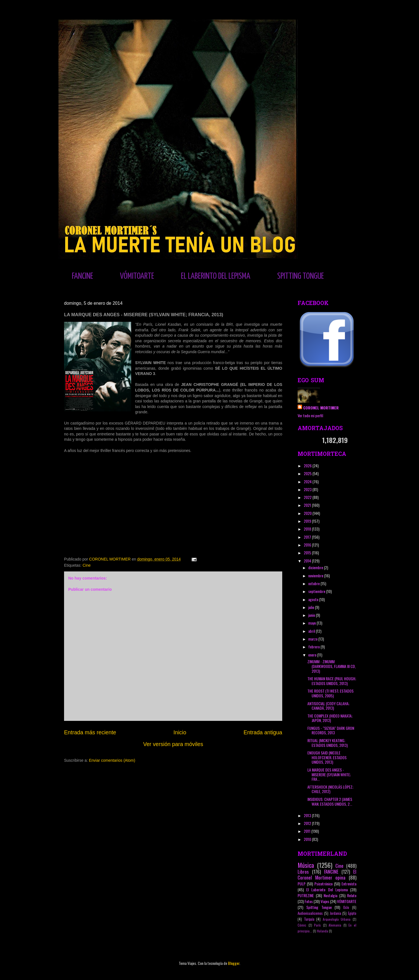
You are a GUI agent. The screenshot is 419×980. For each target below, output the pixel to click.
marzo (313, 639)
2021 (308, 505)
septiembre (317, 591)
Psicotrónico (323, 884)
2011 (308, 831)
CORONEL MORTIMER (321, 408)
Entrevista (349, 884)
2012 (308, 823)
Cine (87, 565)
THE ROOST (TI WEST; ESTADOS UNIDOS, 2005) (330, 693)
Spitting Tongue (319, 907)
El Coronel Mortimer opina (327, 875)
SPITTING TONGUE (301, 276)
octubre (314, 583)
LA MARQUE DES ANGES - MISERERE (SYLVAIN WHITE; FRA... (329, 774)
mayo (312, 623)
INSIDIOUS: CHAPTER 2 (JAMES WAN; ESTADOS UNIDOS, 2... (330, 801)
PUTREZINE (306, 895)
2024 (308, 481)
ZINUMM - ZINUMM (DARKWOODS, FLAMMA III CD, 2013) (332, 666)
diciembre (316, 567)
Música (306, 865)
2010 (308, 839)
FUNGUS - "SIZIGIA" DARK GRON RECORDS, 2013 (331, 730)
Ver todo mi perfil (310, 415)
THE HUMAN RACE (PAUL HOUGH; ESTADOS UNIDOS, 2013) (332, 681)
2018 (308, 529)
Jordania (336, 913)
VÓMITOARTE (137, 276)
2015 (308, 553)
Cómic (302, 925)
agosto (314, 599)
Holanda (323, 931)
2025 (308, 473)
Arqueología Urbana (337, 919)
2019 (308, 521)
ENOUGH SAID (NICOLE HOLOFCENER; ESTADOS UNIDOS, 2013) (327, 757)
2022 (308, 497)
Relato (352, 895)
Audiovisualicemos (310, 913)
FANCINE (83, 276)
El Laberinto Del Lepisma (327, 889)
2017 (308, 537)
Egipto (352, 913)
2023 (308, 489)
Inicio (180, 732)
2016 (308, 545)
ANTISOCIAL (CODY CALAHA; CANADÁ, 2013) (328, 706)
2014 (308, 561)
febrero (314, 647)
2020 (308, 513)
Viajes (325, 901)
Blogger (234, 963)
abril (312, 631)
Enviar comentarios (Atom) (112, 760)
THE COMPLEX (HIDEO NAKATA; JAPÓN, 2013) (330, 718)
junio (312, 615)
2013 (308, 815)
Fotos (309, 901)
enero (313, 655)
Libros (303, 872)
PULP (302, 884)
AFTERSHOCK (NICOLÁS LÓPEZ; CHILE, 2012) (330, 789)
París (317, 925)
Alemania (335, 925)
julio (312, 607)
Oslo (346, 907)
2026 (308, 466)
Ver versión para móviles (173, 744)
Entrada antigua (263, 732)
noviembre (316, 575)
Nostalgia (330, 895)
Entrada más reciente (90, 732)
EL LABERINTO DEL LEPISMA (216, 276)
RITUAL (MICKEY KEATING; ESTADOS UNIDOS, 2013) (328, 743)
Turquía (309, 919)
